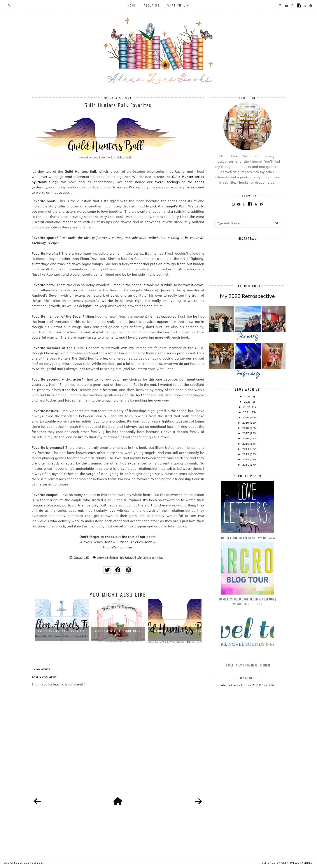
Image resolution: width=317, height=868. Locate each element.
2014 (246, 449)
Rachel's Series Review (137, 542)
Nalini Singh (142, 558)
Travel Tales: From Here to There (247, 665)
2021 (247, 412)
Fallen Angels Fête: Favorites (62, 631)
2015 (246, 444)
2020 (246, 417)
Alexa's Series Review (98, 542)
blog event (102, 558)
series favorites (156, 558)
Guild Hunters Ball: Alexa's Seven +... (175, 633)
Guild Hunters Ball (128, 558)
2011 (246, 465)
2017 (246, 433)
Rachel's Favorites (118, 547)
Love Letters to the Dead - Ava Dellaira (247, 538)
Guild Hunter (113, 558)
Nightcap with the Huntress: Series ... (118, 633)
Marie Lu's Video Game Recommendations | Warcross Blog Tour (247, 601)
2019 (246, 423)
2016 (246, 438)
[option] (62, 621)
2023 (248, 402)
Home (132, 5)
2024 (248, 396)
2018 (246, 428)
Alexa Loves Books (19, 863)
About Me (152, 5)
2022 (247, 407)
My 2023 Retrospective (247, 296)
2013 (246, 454)
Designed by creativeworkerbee (287, 863)
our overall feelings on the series (176, 182)
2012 (246, 459)
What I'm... (176, 5)
